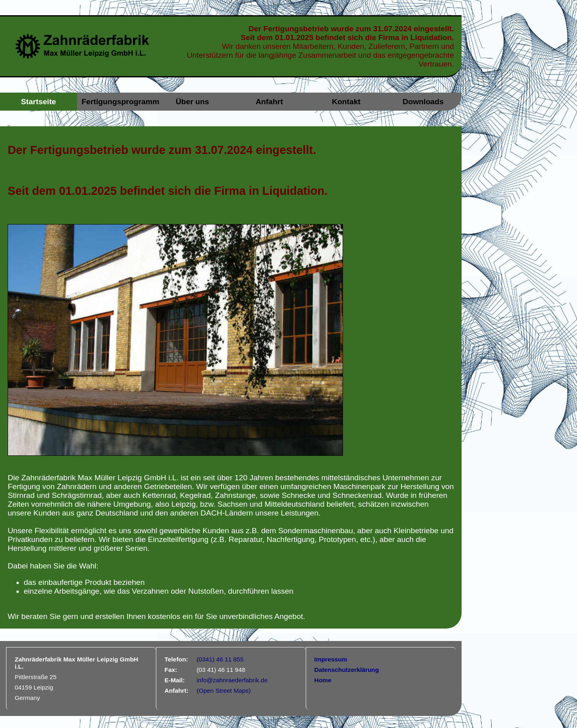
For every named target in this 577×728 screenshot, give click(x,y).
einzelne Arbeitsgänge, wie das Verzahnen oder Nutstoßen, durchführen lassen (158, 591)
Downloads (423, 102)
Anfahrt (269, 102)
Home (323, 680)
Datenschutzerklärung (346, 670)
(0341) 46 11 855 (220, 659)
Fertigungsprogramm (118, 102)
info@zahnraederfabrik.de (232, 680)
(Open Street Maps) (224, 691)
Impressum (331, 659)
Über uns (192, 102)
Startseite (38, 102)
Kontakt (346, 102)
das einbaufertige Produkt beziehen (84, 582)
